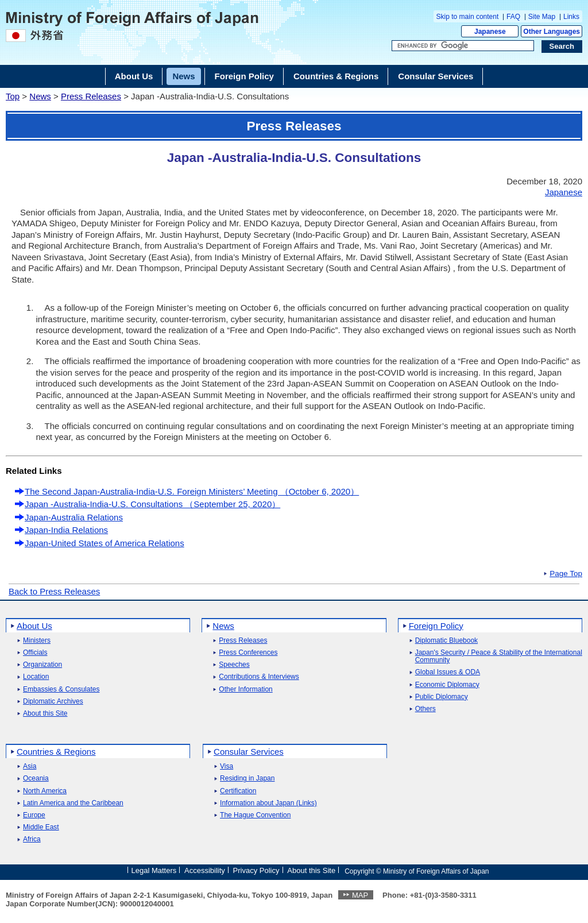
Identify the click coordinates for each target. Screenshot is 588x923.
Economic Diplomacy (447, 685)
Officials (35, 653)
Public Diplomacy (442, 697)
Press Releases (91, 96)
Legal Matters (154, 870)
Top (13, 96)
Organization (42, 665)
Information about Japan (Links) (268, 803)
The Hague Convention (255, 815)
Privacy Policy (256, 870)
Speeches (234, 665)
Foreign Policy (436, 626)
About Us (34, 626)
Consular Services (249, 752)
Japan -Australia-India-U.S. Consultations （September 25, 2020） (152, 504)
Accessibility (205, 870)
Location (36, 677)
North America (45, 791)
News (40, 96)
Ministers (37, 641)
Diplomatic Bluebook (446, 641)
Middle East (41, 827)
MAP (360, 895)
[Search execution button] (562, 47)
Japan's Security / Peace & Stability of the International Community (499, 656)
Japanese (490, 32)
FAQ (513, 17)
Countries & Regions (56, 752)
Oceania (36, 779)
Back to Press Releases (54, 591)
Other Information (245, 690)
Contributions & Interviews (259, 677)
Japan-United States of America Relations (105, 543)
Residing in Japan (247, 779)
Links (571, 17)
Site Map (542, 17)
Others (425, 709)
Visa (227, 766)
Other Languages (552, 32)
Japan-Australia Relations (74, 517)
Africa (32, 839)
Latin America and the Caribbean (73, 803)
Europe (34, 815)
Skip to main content (468, 17)
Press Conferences (248, 653)
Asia (30, 766)
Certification (238, 791)
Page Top (566, 574)
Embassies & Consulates (61, 690)
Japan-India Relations (66, 530)
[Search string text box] (463, 46)
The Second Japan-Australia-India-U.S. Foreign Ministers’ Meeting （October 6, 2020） (192, 491)
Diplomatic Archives (53, 702)
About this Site (45, 714)
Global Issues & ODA (448, 672)
